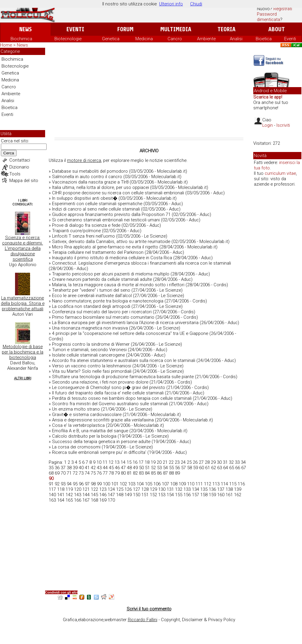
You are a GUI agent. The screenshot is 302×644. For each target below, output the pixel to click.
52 (153, 468)
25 (189, 462)
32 (231, 462)
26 (195, 462)
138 (229, 489)
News (25, 29)
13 (117, 462)
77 (105, 473)
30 (219, 462)
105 (149, 484)
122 (94, 489)
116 (241, 484)
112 (208, 484)
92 (57, 484)
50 (141, 468)
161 (229, 495)
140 (52, 495)
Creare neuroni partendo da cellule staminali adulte (102, 279)
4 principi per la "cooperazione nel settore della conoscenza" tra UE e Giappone (130, 333)
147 (111, 495)
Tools (15, 174)
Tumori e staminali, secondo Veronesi (89, 350)
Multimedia (176, 29)
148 (120, 495)
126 (128, 489)
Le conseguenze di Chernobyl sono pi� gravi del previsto (109, 387)
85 (153, 473)
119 (69, 489)
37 (63, 468)
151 (145, 495)
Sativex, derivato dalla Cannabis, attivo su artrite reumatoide (111, 241)
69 (57, 473)
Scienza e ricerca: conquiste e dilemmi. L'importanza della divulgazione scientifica (23, 248)
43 (99, 468)
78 (111, 473)
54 (165, 468)
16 (135, 462)
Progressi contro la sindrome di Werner (91, 344)
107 (165, 484)
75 (93, 473)
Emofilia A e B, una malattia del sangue (90, 431)
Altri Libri (23, 378)
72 (75, 473)
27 (201, 462)
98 (93, 484)
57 (183, 468)
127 (137, 489)
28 (207, 462)
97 (87, 484)
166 (78, 500)
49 (135, 468)
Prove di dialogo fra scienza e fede (86, 225)
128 (145, 489)
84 (147, 473)
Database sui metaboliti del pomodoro (90, 171)
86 (159, 473)
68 (51, 473)
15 (129, 462)
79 (117, 473)
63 (220, 468)
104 (140, 484)
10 (99, 462)
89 (177, 473)
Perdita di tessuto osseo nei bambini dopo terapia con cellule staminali (122, 398)
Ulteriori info (171, 4)
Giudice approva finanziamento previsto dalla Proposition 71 (111, 214)
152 (153, 495)
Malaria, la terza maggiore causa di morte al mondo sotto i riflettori (118, 285)
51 (147, 468)
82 (135, 473)
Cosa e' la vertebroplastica (78, 425)
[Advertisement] (149, 93)
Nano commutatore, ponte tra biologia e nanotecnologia (108, 301)
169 (103, 500)
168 (94, 500)
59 (196, 468)
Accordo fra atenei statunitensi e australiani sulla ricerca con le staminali (124, 360)
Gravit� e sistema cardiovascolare (87, 415)
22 (171, 462)
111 (199, 484)
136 (212, 489)
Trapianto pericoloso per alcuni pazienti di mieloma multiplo (111, 274)
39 (75, 468)
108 (174, 484)
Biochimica (21, 39)
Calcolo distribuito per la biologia (84, 436)
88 (171, 473)
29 (213, 462)
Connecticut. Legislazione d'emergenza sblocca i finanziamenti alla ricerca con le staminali (142, 263)
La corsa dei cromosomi (76, 447)
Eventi (75, 29)
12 (111, 462)
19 (153, 462)
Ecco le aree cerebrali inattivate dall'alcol (92, 296)
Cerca (9, 153)
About (277, 29)
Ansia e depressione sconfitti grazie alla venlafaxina (103, 420)
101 (115, 484)
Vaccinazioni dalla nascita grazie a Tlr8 (90, 182)
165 (69, 500)
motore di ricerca (84, 160)
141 (61, 495)
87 (165, 473)
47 (123, 468)
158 (204, 495)
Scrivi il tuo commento (149, 609)
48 (129, 468)
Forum (125, 29)
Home (6, 45)
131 (170, 489)
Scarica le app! (268, 97)
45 (111, 468)
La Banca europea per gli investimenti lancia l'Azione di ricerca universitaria (125, 323)
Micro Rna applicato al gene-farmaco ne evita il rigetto (105, 247)
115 (233, 484)
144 (86, 495)
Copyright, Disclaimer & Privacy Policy (198, 620)
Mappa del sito (24, 181)
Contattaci (20, 160)
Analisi (236, 39)
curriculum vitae (280, 173)
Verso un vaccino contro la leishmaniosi (92, 366)
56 (177, 468)
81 (129, 473)
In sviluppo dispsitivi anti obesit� (85, 198)
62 (214, 468)
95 (75, 484)
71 (69, 473)
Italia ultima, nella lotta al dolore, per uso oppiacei (100, 187)
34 (243, 462)
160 (221, 495)
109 (182, 484)
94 (69, 484)
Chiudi (196, 4)
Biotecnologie (68, 39)
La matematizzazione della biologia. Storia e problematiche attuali (23, 303)
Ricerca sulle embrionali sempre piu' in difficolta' (99, 452)
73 (81, 473)
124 (111, 489)
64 (226, 468)
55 (171, 468)
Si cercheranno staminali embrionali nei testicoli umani (106, 220)
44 (105, 468)
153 (162, 495)
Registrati (283, 9)
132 (179, 489)
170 (111, 500)
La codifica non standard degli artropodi (91, 306)
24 (183, 462)
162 (238, 495)
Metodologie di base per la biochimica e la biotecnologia (23, 352)
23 (177, 462)
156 (187, 495)
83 (141, 473)
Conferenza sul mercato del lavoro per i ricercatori (102, 312)
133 (187, 489)
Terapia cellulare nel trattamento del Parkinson (98, 252)
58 (190, 468)
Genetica (111, 39)
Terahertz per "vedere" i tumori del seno (91, 290)
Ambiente (206, 39)
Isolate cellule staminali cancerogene (88, 355)
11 (105, 462)
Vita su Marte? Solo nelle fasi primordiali (92, 371)
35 (51, 468)
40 (81, 468)
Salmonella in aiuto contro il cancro (87, 177)
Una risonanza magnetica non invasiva (90, 328)
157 (196, 495)
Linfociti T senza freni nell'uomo (83, 236)
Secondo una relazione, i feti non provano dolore (100, 382)
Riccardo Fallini (143, 620)
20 (159, 462)
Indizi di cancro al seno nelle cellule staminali (96, 209)
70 (63, 473)
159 (212, 495)
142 (69, 495)
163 (52, 500)
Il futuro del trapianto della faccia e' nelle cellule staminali (108, 393)
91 (51, 484)
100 (106, 484)
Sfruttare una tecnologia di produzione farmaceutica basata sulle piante (123, 377)
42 (93, 468)
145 (94, 495)
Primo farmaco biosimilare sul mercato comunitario (103, 317)
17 (141, 462)
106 (157, 484)
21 (165, 462)
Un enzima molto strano (76, 409)
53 (159, 468)
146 (103, 495)
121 (86, 489)
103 (132, 484)
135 (204, 489)
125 (120, 489)
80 (123, 473)
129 (153, 489)
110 (191, 484)
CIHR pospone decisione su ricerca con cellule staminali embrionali (118, 193)
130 (162, 489)
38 (69, 468)
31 (225, 462)
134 (196, 489)
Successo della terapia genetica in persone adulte (101, 442)
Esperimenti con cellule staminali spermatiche (97, 204)
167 (86, 500)
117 (52, 489)
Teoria (226, 29)
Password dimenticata (268, 17)
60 (202, 468)
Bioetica (264, 39)
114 (224, 484)
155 (179, 495)
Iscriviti (283, 125)
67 (244, 468)
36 (57, 468)
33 (237, 462)
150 (137, 495)
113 (216, 484)
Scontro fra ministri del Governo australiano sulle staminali (110, 404)
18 (147, 462)
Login (268, 125)
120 (78, 489)
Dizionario (19, 167)
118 (61, 489)
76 (99, 473)
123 (103, 489)
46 (117, 468)
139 (238, 489)
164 (61, 500)
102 (123, 484)
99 (99, 484)
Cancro (175, 39)
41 (87, 468)
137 (221, 489)
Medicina (144, 39)
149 (128, 495)
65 (232, 468)
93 (63, 484)
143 (78, 495)
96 (81, 484)
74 (87, 473)
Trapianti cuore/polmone (76, 231)
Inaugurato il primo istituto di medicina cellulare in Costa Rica (112, 258)
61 (208, 468)
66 (238, 468)
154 (170, 495)
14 (123, 462)
